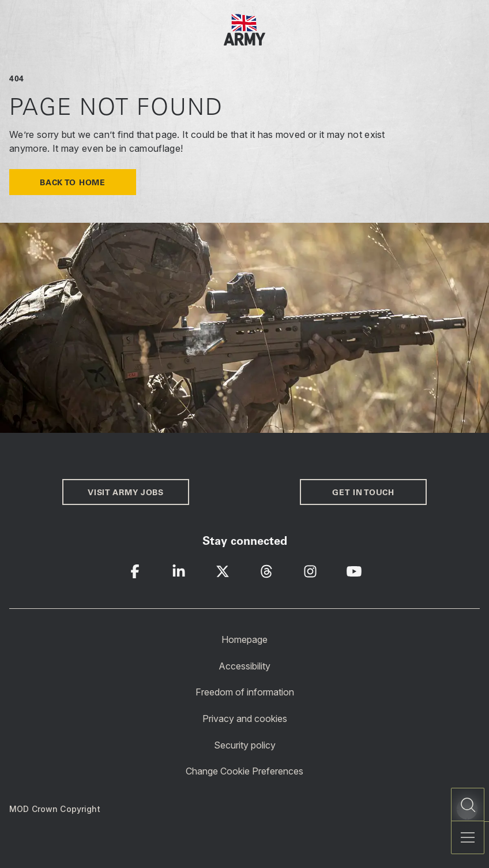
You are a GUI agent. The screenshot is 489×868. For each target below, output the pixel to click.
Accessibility (245, 665)
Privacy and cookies (245, 719)
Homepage (245, 639)
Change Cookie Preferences (245, 771)
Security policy (245, 744)
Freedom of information (245, 692)
